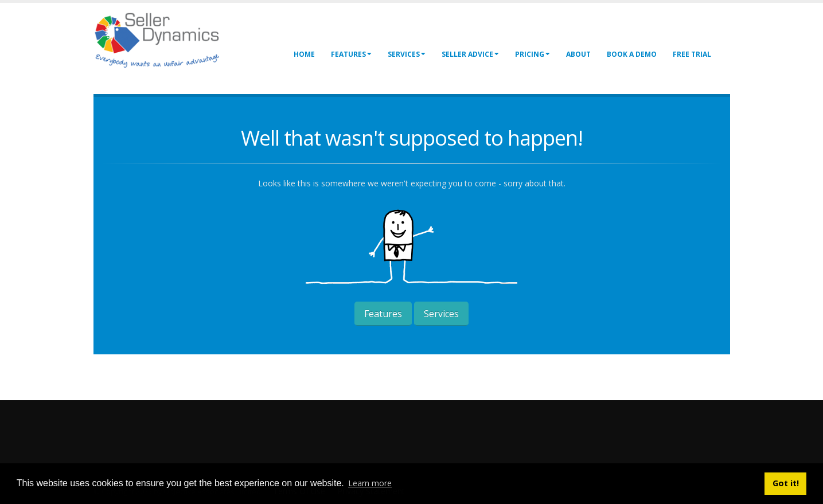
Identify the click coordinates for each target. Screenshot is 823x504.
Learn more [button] (370, 483)
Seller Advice (470, 54)
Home (304, 54)
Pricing (533, 54)
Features (351, 54)
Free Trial (692, 54)
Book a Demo (632, 54)
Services (407, 54)
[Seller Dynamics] (174, 39)
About (578, 54)
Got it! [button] (786, 483)
